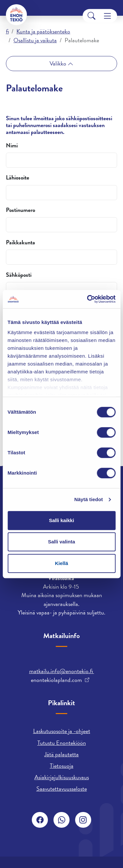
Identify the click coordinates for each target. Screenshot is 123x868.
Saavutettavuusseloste (62, 789)
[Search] (92, 16)
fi (7, 31)
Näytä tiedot (89, 499)
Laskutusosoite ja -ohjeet (62, 731)
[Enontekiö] (16, 15)
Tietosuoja (62, 766)
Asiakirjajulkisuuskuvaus (62, 777)
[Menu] (107, 16)
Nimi (12, 145)
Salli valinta (61, 542)
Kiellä (61, 563)
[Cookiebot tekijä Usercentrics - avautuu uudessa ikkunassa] (88, 299)
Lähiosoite (18, 178)
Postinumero (20, 210)
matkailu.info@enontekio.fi (62, 671)
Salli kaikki (61, 520)
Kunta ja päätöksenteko (43, 31)
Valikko (59, 63)
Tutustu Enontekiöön (62, 743)
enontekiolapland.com (56, 680)
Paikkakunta (20, 242)
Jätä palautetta (61, 754)
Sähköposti (19, 275)
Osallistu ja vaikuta (35, 40)
